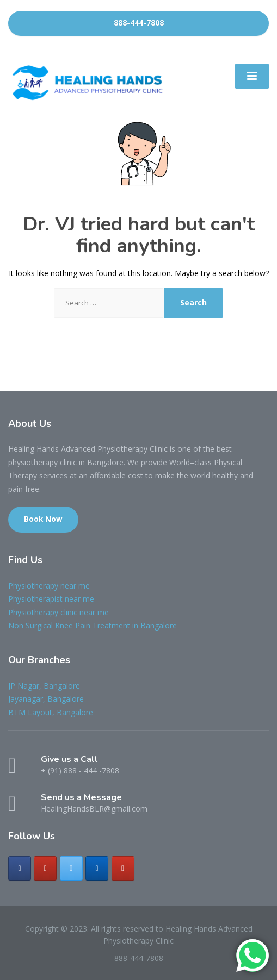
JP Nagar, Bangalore (44, 686)
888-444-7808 (139, 23)
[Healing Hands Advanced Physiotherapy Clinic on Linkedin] (97, 868)
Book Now (43, 519)
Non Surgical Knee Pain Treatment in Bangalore (93, 625)
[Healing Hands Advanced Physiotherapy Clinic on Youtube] (123, 868)
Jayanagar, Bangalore (46, 699)
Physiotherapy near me (49, 586)
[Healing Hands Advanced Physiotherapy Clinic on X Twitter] (71, 868)
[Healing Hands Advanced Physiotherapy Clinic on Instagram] (45, 868)
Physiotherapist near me (51, 599)
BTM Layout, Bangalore (51, 712)
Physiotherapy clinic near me (59, 612)
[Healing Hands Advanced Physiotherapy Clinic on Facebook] (20, 868)
